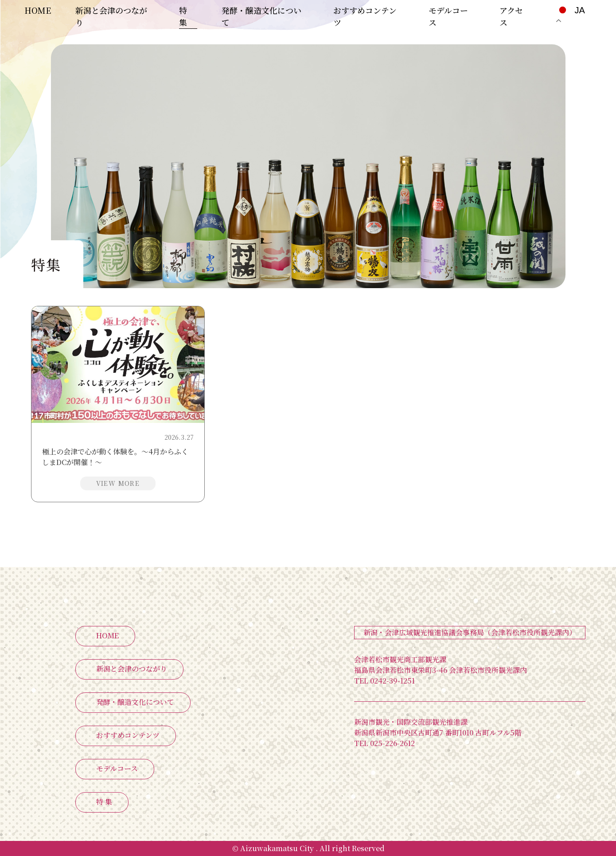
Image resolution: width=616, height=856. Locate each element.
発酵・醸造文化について (135, 702)
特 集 (183, 16)
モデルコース (117, 768)
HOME (38, 10)
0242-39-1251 (384, 681)
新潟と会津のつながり (132, 669)
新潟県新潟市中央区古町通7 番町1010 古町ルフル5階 (438, 733)
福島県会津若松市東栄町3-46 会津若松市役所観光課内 (441, 670)
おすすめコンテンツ (128, 735)
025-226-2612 (384, 743)
